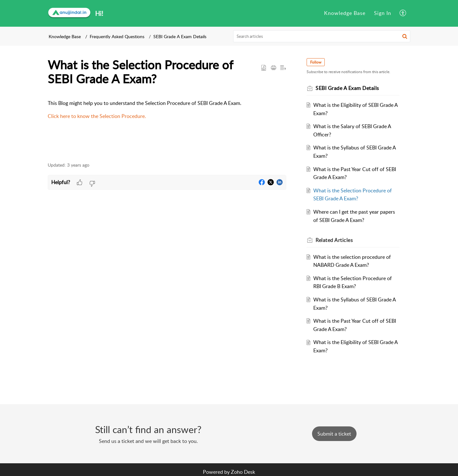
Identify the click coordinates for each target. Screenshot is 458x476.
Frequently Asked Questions (117, 36)
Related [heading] (334, 240)
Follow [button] (316, 62)
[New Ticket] (334, 434)
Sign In (383, 13)
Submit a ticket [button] (334, 434)
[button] (403, 13)
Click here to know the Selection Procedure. (97, 116)
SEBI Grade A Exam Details (180, 36)
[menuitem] (345, 13)
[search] (322, 36)
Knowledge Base (345, 13)
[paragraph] (167, 110)
